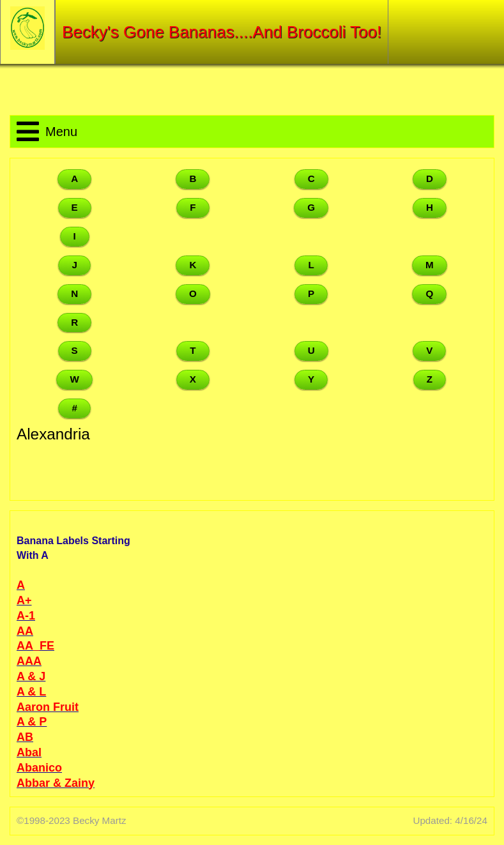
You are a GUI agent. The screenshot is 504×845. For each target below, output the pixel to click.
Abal (29, 752)
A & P (32, 722)
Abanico (39, 768)
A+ (24, 600)
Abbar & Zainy (56, 783)
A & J (31, 676)
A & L (31, 692)
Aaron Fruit (48, 707)
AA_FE (35, 646)
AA (25, 631)
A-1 (26, 616)
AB (25, 737)
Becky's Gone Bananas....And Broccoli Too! (222, 32)
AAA (29, 661)
